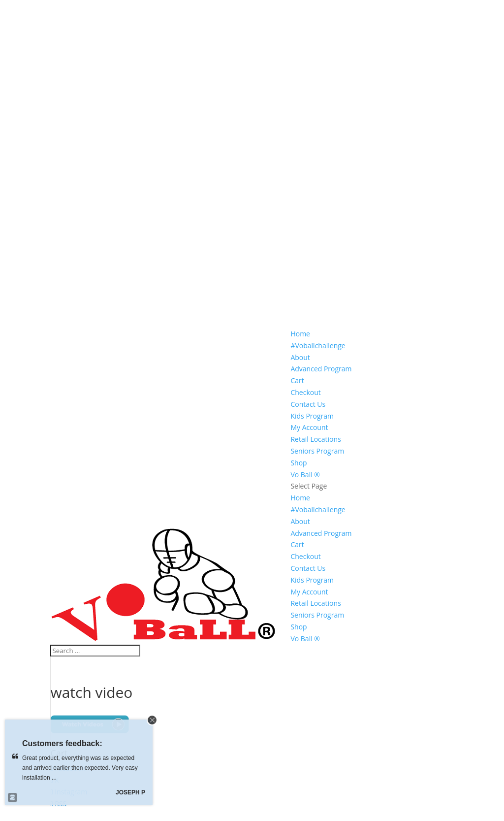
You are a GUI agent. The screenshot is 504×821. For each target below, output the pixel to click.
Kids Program (312, 416)
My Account (309, 427)
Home (300, 334)
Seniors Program (317, 451)
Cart (297, 380)
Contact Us (308, 404)
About (300, 357)
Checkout (305, 392)
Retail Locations (315, 439)
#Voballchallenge (318, 345)
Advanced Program (321, 369)
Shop (299, 463)
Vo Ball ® (305, 475)
